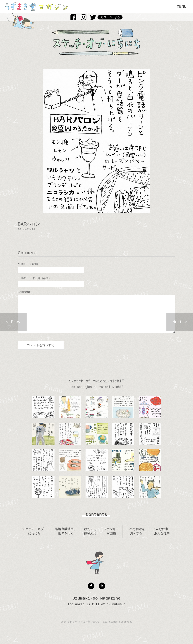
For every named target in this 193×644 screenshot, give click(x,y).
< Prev (13, 322)
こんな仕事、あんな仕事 (162, 538)
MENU (182, 7)
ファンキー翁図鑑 (111, 538)
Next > (180, 322)
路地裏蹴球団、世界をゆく (66, 538)
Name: (29, 264)
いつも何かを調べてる (136, 538)
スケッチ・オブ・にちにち (34, 538)
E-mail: (34, 278)
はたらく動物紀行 (90, 538)
